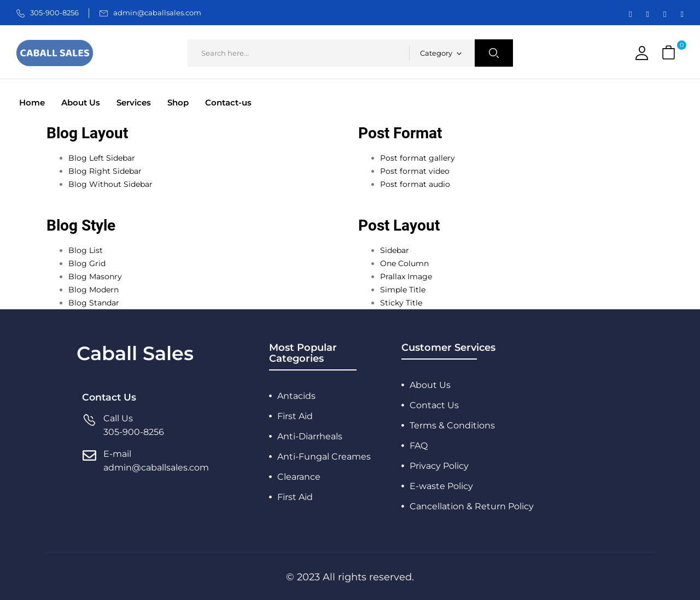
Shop (178, 102)
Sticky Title (401, 303)
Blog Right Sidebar (105, 171)
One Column (404, 263)
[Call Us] (89, 425)
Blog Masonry (95, 277)
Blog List (86, 250)
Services (134, 102)
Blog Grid (87, 263)
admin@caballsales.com (157, 13)
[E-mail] (89, 461)
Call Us (118, 418)
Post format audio (415, 184)
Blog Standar (94, 303)
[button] (670, 53)
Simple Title (403, 290)
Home (32, 102)
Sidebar (395, 250)
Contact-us (228, 102)
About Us (81, 102)
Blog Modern (94, 290)
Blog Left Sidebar (102, 158)
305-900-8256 (54, 13)
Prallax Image (406, 277)
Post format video (415, 171)
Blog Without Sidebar (110, 184)
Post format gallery (418, 158)
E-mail (117, 454)
